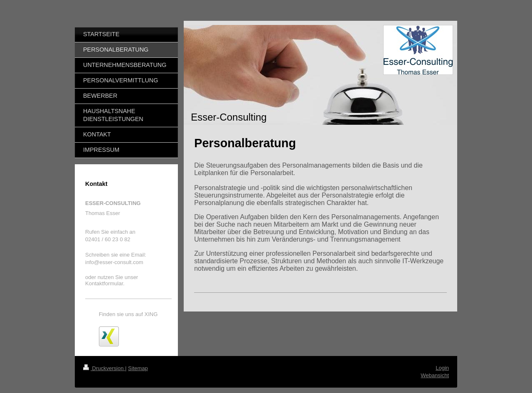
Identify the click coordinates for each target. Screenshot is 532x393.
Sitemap (138, 368)
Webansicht (435, 375)
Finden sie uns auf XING (128, 314)
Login (442, 368)
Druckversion (104, 368)
